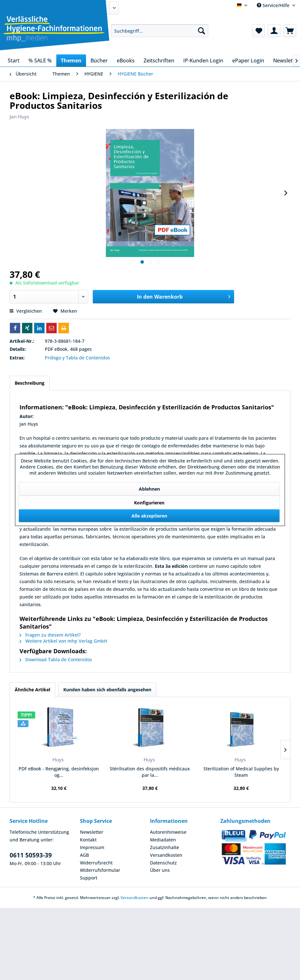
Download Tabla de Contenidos (56, 659)
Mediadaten (163, 840)
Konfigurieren (149, 503)
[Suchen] (201, 31)
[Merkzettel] (258, 31)
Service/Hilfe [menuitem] (274, 5)
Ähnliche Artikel (32, 690)
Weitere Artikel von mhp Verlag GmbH (63, 641)
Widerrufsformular (100, 870)
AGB (84, 855)
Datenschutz (163, 863)
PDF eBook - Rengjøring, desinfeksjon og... (59, 772)
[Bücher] (99, 60)
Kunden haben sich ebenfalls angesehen (107, 690)
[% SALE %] (40, 60)
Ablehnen (149, 489)
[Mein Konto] (274, 31)
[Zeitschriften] (159, 60)
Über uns (160, 870)
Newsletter (92, 832)
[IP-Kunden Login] (203, 60)
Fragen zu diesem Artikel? (50, 635)
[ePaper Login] (248, 60)
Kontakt (88, 840)
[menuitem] (160, 31)
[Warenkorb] (290, 31)
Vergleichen (26, 311)
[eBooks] (126, 60)
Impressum (92, 847)
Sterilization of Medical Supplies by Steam (241, 772)
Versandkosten (166, 855)
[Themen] (71, 60)
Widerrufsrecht (96, 863)
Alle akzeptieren (149, 516)
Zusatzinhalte (165, 847)
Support (89, 878)
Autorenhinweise (168, 832)
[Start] (14, 60)
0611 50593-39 (31, 855)
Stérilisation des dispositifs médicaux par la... (150, 772)
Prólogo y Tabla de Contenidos (77, 358)
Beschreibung (30, 383)
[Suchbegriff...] (160, 31)
